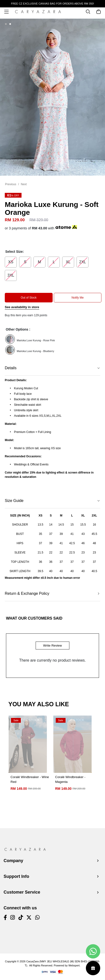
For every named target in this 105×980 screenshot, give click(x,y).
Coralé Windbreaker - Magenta (70, 779)
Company (13, 861)
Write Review (52, 645)
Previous (11, 184)
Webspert (74, 965)
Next (24, 184)
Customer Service (22, 892)
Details (11, 368)
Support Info (16, 876)
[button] (6, 24)
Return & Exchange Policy (27, 593)
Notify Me (78, 298)
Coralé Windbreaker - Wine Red (30, 779)
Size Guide (14, 501)
